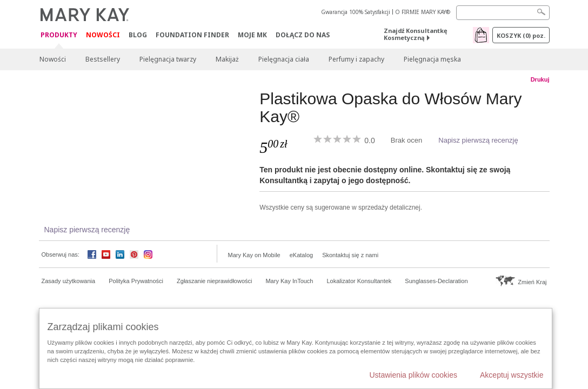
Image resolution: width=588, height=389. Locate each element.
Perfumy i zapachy (356, 59)
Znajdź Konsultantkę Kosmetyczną (416, 34)
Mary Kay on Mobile (254, 255)
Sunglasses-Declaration (436, 281)
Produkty (59, 35)
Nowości (103, 35)
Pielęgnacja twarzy (168, 59)
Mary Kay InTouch (289, 281)
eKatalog (301, 255)
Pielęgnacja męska (432, 59)
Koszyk (521, 35)
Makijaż (227, 59)
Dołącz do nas (303, 35)
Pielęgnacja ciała (284, 59)
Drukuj (540, 79)
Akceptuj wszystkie (512, 375)
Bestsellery (103, 59)
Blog (138, 35)
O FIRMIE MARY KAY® (423, 12)
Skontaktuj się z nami (350, 255)
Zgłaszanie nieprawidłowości (214, 281)
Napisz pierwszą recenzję (478, 140)
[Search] (503, 13)
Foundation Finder (192, 35)
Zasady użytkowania (69, 281)
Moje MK (252, 35)
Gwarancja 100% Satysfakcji (356, 12)
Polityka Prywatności (136, 281)
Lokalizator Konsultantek (359, 281)
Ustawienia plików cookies (413, 375)
